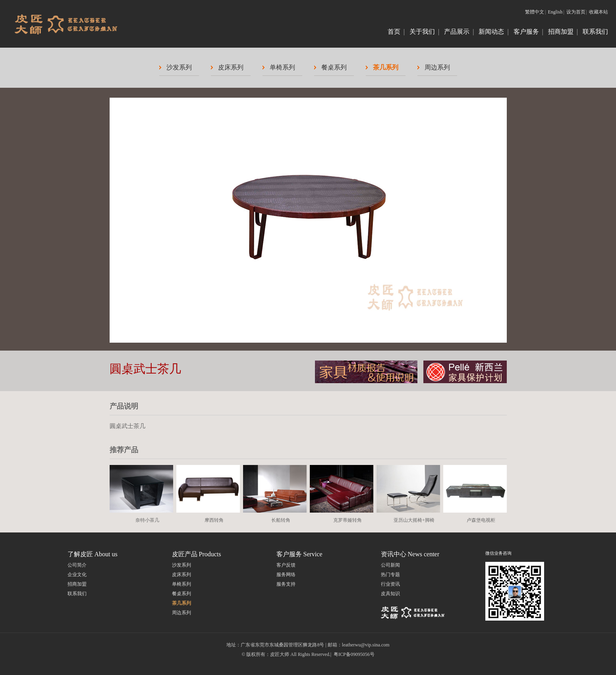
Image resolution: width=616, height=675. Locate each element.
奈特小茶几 (147, 520)
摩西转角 (214, 520)
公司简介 (77, 565)
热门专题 (390, 575)
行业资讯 (390, 584)
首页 (394, 32)
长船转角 (281, 520)
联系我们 (595, 32)
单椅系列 (282, 67)
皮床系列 (231, 67)
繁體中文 (535, 12)
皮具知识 (390, 594)
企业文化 (77, 575)
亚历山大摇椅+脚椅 (414, 520)
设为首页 (576, 12)
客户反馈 (286, 565)
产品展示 (457, 32)
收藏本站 (599, 12)
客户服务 (526, 32)
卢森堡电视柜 (481, 520)
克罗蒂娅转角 (348, 520)
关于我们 (422, 32)
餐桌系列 (334, 67)
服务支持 (286, 584)
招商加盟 (561, 32)
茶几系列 (386, 67)
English (555, 12)
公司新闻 (390, 565)
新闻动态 (491, 32)
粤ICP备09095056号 (354, 654)
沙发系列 (179, 67)
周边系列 (437, 67)
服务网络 (286, 575)
